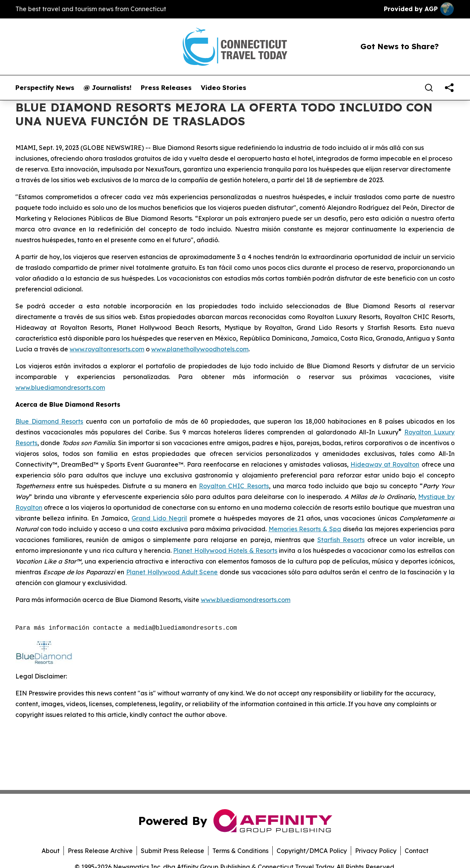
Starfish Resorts (341, 540)
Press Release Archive (100, 851)
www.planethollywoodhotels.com (200, 349)
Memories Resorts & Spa (305, 529)
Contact (417, 851)
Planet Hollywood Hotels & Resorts (225, 550)
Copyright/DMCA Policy (312, 851)
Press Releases (166, 88)
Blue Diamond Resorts (49, 421)
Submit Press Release (172, 851)
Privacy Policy (376, 851)
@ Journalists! (107, 88)
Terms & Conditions (240, 851)
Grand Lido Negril (159, 518)
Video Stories (223, 88)
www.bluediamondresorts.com (60, 387)
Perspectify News (45, 88)
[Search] (429, 88)
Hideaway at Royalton (385, 464)
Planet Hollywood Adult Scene (172, 572)
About (51, 851)
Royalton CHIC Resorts (234, 486)
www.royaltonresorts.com (107, 349)
